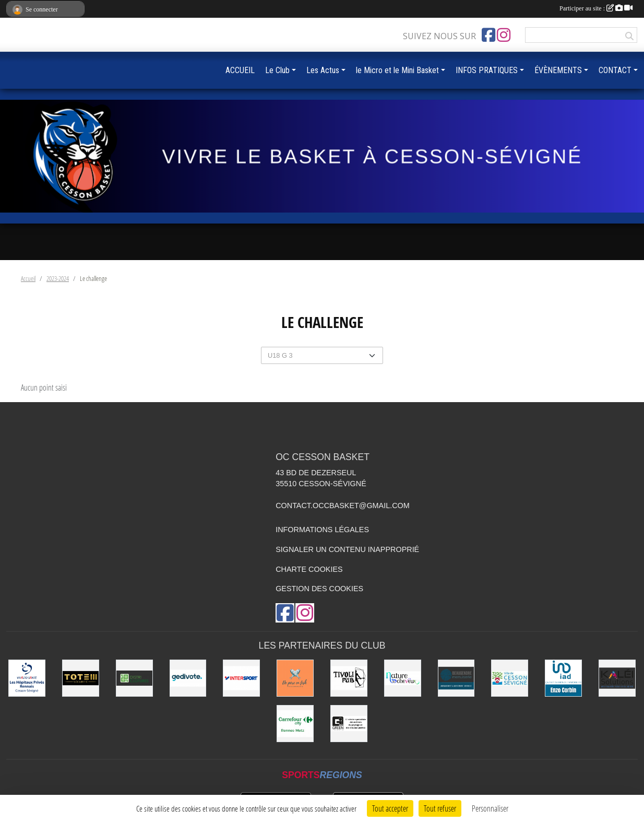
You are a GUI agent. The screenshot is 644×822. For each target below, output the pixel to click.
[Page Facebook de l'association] (488, 35)
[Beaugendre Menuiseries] (456, 678)
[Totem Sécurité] (81, 678)
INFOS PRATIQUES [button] (487, 70)
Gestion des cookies (319, 589)
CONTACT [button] (615, 70)
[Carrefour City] (295, 724)
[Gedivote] (188, 678)
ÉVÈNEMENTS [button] (558, 70)
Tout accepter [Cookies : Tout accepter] (390, 808)
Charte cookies (309, 569)
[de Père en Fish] (295, 678)
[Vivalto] (27, 678)
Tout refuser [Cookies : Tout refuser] (440, 808)
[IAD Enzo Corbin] (563, 678)
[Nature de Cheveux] (403, 678)
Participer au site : (596, 8)
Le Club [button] (277, 70)
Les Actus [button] (323, 70)
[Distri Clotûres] (134, 678)
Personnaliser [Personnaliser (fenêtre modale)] (490, 808)
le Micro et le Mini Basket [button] (397, 70)
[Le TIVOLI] (349, 678)
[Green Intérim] (349, 724)
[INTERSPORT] (241, 678)
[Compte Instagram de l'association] (504, 35)
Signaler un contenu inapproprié (347, 549)
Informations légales (322, 530)
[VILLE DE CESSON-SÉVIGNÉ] (510, 678)
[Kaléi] (617, 678)
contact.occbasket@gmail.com (343, 506)
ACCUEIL (240, 70)
